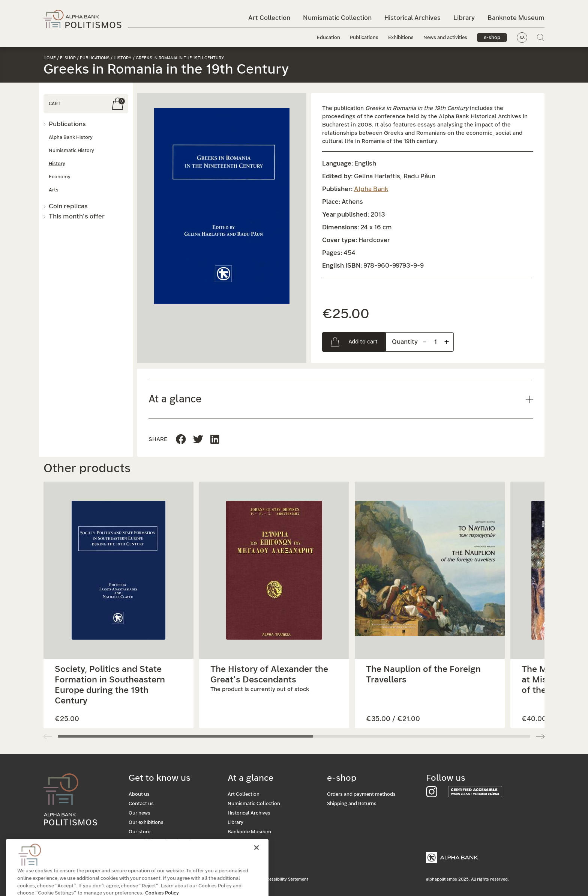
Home (50, 58)
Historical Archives (412, 18)
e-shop (492, 38)
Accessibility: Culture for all (160, 841)
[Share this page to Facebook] (181, 440)
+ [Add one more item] (447, 342)
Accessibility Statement (285, 879)
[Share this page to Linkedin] (198, 440)
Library (464, 18)
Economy (60, 177)
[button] (222, 206)
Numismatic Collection (337, 18)
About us (139, 794)
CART (55, 104)
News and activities (445, 38)
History (123, 58)
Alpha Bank (371, 189)
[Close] (256, 865)
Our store (139, 832)
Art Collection (269, 18)
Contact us (141, 804)
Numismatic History (71, 151)
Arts (54, 190)
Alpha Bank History (71, 138)
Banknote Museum (516, 18)
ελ (522, 38)
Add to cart (363, 342)
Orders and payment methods (361, 794)
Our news (139, 813)
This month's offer (77, 216)
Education (328, 38)
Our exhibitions (146, 823)
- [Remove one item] (425, 342)
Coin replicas (68, 206)
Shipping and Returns (352, 804)
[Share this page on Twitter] (215, 440)
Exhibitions (401, 38)
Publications (364, 38)
